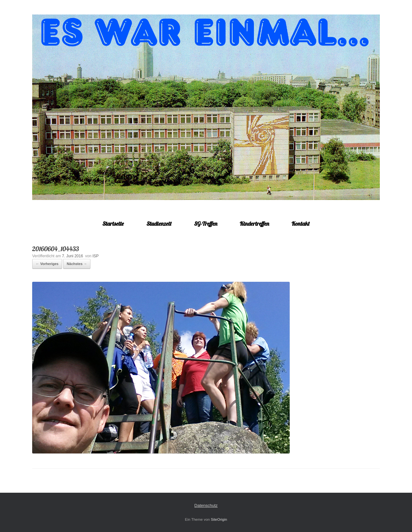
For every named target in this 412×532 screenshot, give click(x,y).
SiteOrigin (219, 519)
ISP (95, 256)
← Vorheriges (47, 264)
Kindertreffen (254, 224)
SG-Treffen (206, 224)
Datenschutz (206, 505)
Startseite (113, 224)
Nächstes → (77, 264)
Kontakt (301, 224)
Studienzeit (159, 224)
